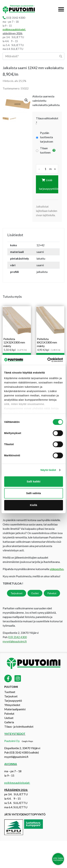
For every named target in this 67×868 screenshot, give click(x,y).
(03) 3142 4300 (16, 18)
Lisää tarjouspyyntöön (49, 184)
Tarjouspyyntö (13, 701)
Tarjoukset (17, 593)
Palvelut (52, 593)
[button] (26, 100)
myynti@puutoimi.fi (15, 641)
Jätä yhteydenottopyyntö (25, 814)
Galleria (9, 722)
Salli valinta (33, 493)
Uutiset (9, 718)
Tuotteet (10, 692)
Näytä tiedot (48, 470)
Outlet (35, 593)
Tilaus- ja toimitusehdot (19, 726)
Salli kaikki (33, 481)
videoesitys (57, 569)
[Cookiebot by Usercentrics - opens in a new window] (48, 360)
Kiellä (33, 505)
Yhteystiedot (12, 705)
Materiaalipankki (15, 709)
